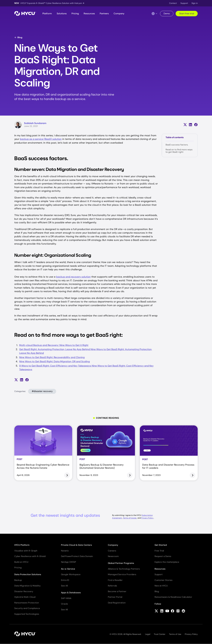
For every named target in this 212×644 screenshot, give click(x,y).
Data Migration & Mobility (27, 586)
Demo (167, 13)
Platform (47, 13)
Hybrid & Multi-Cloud (25, 597)
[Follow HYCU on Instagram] (178, 611)
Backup (18, 580)
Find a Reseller (115, 580)
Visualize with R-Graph (26, 551)
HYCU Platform (22, 545)
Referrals (112, 586)
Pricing (75, 13)
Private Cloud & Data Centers (76, 545)
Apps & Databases (71, 593)
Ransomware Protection (27, 603)
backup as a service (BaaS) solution (41, 139)
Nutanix (65, 551)
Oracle (64, 604)
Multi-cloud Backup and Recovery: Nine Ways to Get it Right (54, 345)
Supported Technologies (27, 614)
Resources (89, 13)
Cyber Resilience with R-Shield (30, 556)
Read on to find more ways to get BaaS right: (179, 151)
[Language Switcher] (155, 14)
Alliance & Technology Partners (124, 569)
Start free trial (187, 13)
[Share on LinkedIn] (190, 125)
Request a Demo (163, 556)
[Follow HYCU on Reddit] (183, 611)
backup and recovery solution (73, 277)
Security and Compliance (27, 608)
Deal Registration (117, 603)
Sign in (195, 3)
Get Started (161, 545)
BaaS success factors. (177, 145)
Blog (18, 37)
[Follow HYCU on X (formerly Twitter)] (156, 611)
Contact (173, 3)
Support (184, 3)
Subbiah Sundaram (35, 123)
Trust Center (160, 634)
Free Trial (159, 551)
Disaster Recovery (24, 591)
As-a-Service (68, 569)
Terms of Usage (130, 518)
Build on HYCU (21, 562)
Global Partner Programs (121, 563)
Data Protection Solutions (28, 574)
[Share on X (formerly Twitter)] (185, 125)
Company (119, 13)
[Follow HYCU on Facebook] (173, 611)
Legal (148, 634)
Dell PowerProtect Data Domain (77, 556)
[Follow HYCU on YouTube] (167, 611)
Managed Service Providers (122, 574)
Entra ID (65, 580)
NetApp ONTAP (69, 562)
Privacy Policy (147, 518)
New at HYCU (161, 586)
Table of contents (175, 137)
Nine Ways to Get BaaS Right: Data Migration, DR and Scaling (55, 361)
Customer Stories (164, 580)
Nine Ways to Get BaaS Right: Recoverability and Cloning (52, 357)
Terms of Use (175, 634)
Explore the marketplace (167, 562)
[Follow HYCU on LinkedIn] (162, 611)
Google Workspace (71, 574)
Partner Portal (115, 597)
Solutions (62, 13)
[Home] (25, 14)
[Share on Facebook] (196, 125)
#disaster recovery (42, 391)
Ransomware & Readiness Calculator (173, 597)
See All (64, 586)
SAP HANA (66, 598)
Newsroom (113, 556)
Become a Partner (117, 591)
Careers (112, 551)
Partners (104, 13)
